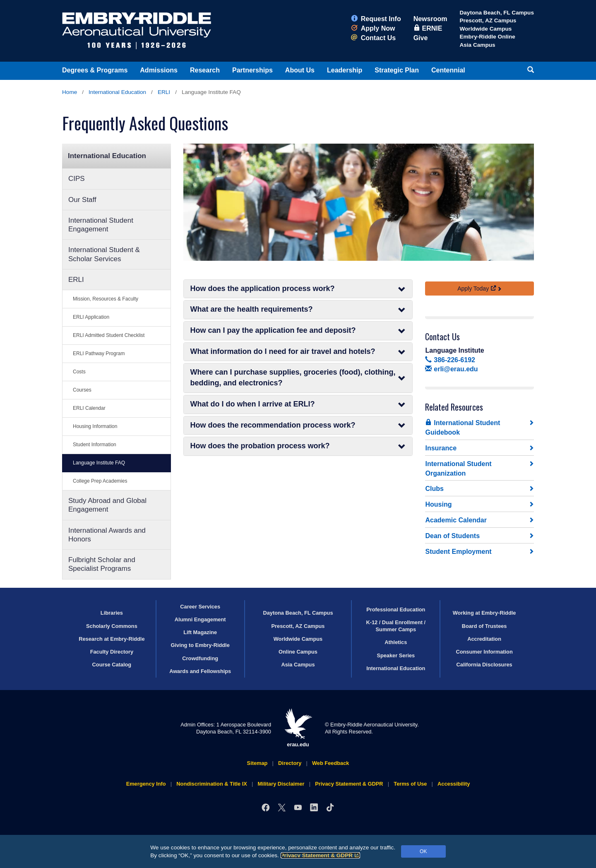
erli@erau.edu (451, 369)
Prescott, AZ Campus (488, 20)
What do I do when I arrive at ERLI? (298, 404)
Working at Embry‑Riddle (484, 613)
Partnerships (252, 70)
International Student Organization (458, 469)
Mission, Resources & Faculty (106, 299)
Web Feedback (330, 763)
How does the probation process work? (298, 446)
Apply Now (373, 28)
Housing (438, 504)
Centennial (448, 70)
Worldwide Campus (485, 29)
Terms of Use (410, 784)
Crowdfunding (200, 658)
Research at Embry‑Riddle (112, 639)
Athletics (396, 642)
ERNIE (428, 28)
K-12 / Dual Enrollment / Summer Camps (396, 626)
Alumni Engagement (200, 619)
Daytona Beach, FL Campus (497, 13)
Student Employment (458, 552)
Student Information (95, 445)
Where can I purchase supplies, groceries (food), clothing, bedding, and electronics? (298, 377)
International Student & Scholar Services (104, 254)
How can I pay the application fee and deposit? (298, 331)
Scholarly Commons (112, 626)
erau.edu (298, 728)
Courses (82, 390)
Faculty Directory (112, 652)
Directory (290, 763)
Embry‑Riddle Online (487, 37)
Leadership (345, 70)
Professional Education (396, 610)
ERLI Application (91, 317)
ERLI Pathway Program (99, 353)
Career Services (200, 607)
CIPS (77, 179)
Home (70, 92)
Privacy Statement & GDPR (321, 855)
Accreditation (484, 639)
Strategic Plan (397, 70)
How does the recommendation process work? (298, 425)
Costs (79, 372)
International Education (117, 92)
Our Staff (82, 200)
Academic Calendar (456, 520)
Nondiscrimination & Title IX (211, 784)
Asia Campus (477, 45)
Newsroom (430, 19)
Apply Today (477, 289)
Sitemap (257, 763)
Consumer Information (484, 652)
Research (205, 70)
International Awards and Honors (107, 535)
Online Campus (298, 652)
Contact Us (373, 38)
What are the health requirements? (298, 309)
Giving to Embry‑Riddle (200, 645)
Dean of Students (452, 536)
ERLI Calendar (89, 408)
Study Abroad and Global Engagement (107, 505)
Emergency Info (146, 784)
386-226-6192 (450, 360)
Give (421, 38)
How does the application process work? (298, 289)
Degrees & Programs (95, 70)
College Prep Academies (100, 481)
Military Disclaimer (281, 784)
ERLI (164, 92)
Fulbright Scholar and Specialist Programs (102, 564)
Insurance (441, 448)
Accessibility (454, 784)
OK (423, 851)
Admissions (159, 70)
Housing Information (95, 426)
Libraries (112, 613)
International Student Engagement (101, 225)
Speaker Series (396, 655)
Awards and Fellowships (200, 671)
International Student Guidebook (463, 427)
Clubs (434, 489)
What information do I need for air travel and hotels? (298, 352)
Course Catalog (112, 665)
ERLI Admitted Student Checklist (109, 335)
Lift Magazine (200, 632)
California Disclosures (484, 665)
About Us (300, 70)
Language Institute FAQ (99, 463)
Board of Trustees (484, 626)
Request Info (376, 19)
